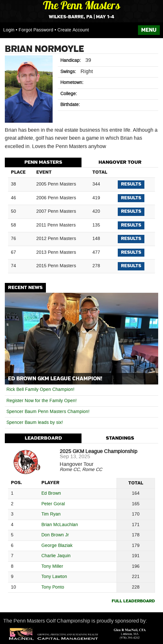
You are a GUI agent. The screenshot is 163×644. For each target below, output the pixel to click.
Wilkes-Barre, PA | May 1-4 (81, 17)
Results (131, 184)
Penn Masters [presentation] (43, 162)
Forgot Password (36, 30)
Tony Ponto (53, 587)
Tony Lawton (54, 577)
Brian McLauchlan (60, 525)
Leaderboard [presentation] (43, 438)
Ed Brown (51, 494)
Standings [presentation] (120, 438)
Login (9, 30)
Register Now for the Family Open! (42, 401)
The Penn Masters (81, 7)
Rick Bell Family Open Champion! (40, 390)
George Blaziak (57, 546)
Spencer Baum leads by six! (35, 423)
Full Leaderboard (133, 601)
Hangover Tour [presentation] (120, 162)
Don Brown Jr (55, 535)
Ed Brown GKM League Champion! (55, 379)
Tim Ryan (51, 514)
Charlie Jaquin (56, 556)
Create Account (73, 30)
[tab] (43, 163)
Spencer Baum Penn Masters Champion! (48, 412)
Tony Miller (52, 567)
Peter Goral (53, 504)
